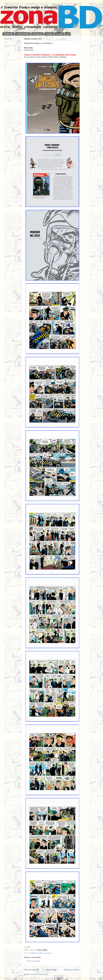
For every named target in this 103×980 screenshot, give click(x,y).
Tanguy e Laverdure (45, 953)
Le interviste (37, 34)
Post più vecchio (72, 970)
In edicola (49, 34)
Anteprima (34, 953)
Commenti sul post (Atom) (39, 974)
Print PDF (30, 950)
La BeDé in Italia (23, 34)
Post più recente (31, 970)
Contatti (59, 34)
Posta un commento (33, 961)
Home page (9, 34)
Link (68, 34)
